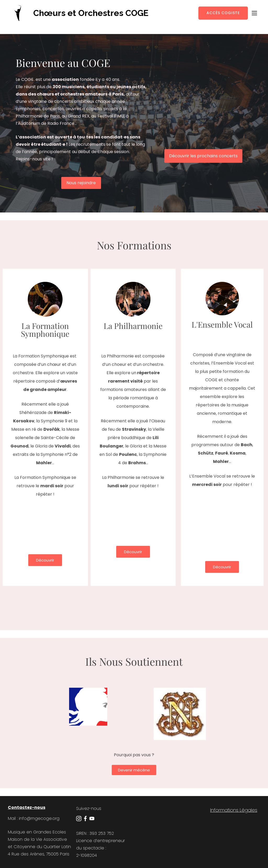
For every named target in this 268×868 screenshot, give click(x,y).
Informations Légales (234, 810)
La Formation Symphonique (45, 330)
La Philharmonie (133, 326)
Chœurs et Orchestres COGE (91, 13)
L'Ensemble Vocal (222, 324)
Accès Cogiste (223, 13)
